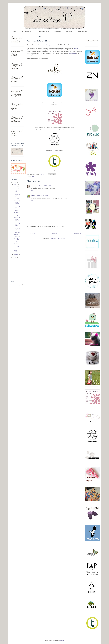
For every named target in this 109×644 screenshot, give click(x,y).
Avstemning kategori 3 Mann (17, 219)
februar (16, 255)
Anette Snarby (46, 45)
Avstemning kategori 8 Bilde (17, 190)
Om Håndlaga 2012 (27, 32)
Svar (32, 190)
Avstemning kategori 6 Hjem (17, 202)
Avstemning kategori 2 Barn (17, 224)
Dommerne (57, 32)
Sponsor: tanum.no (17, 235)
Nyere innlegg (32, 233)
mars (15, 187)
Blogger (62, 641)
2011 (14, 257)
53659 (15, 285)
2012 (14, 183)
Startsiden (55, 233)
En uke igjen (16, 251)
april (15, 185)
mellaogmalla (35, 186)
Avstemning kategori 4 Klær (17, 214)
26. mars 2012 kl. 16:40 (41, 196)
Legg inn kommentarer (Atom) (58, 238)
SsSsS (33, 196)
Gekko (79, 48)
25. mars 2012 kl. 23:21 (45, 186)
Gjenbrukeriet (72, 53)
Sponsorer (69, 32)
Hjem (15, 32)
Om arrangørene (82, 32)
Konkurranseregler (43, 32)
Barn (33, 177)
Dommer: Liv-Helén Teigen (17, 240)
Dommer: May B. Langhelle (17, 246)
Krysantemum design (32, 50)
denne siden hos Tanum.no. (59, 50)
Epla (75, 48)
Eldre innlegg (77, 233)
